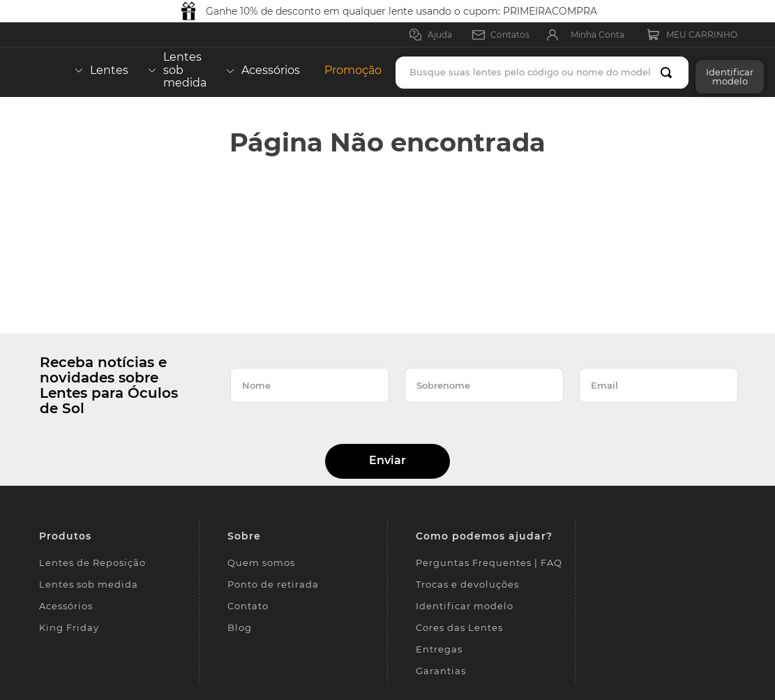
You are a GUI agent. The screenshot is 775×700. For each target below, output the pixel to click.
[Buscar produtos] (669, 73)
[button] (726, 72)
